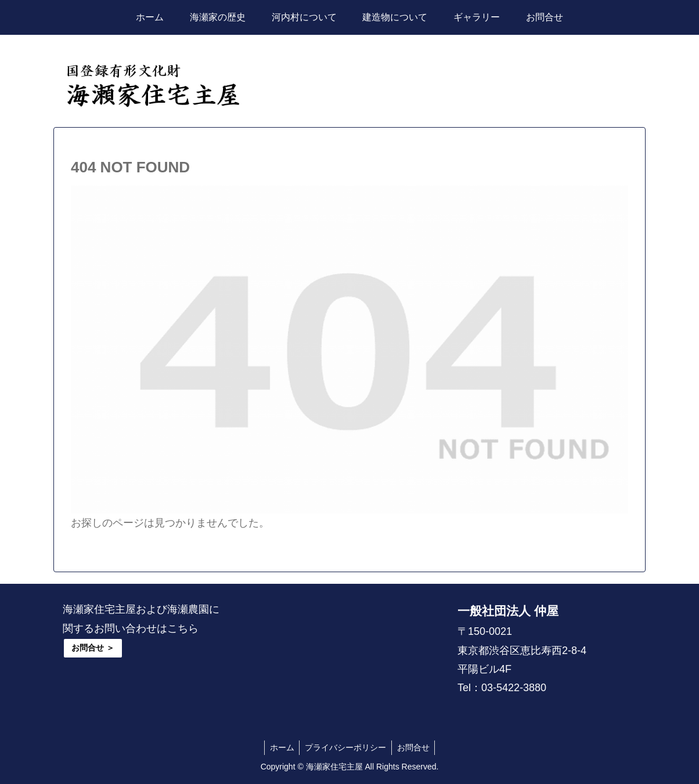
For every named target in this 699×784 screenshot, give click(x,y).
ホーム (280, 747)
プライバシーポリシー (345, 747)
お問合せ (415, 747)
